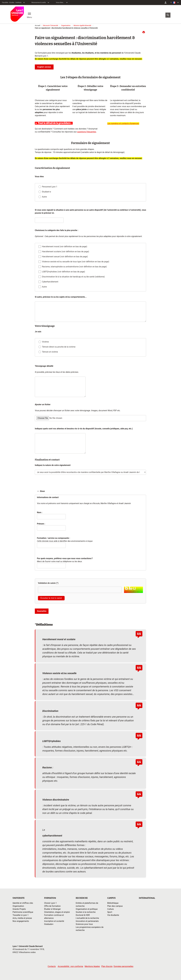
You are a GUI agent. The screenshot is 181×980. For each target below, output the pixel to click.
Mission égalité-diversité (82, 25)
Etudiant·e (47, 192)
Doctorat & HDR (83, 915)
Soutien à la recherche (86, 912)
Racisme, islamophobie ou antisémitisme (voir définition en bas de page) (74, 267)
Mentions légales (92, 966)
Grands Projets (19, 909)
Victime (45, 342)
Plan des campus (115, 906)
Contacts (52, 966)
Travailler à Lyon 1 (21, 915)
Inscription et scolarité (54, 921)
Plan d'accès (107, 966)
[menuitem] (166, 3)
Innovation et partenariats (87, 921)
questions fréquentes (87, 132)
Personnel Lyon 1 (50, 187)
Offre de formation (52, 906)
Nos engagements (21, 921)
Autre (44, 197)
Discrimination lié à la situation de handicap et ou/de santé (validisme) (73, 277)
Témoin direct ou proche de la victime (59, 347)
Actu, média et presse (22, 918)
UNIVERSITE (19, 898)
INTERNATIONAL (147, 898)
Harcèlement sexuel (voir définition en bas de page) (65, 257)
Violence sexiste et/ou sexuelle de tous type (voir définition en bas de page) (76, 262)
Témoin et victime (50, 352)
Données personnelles (123, 966)
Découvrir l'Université (50, 25)
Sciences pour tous (84, 924)
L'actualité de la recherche (87, 918)
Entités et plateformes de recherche (87, 905)
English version (44, 67)
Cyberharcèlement (50, 282)
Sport (110, 912)
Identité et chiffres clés (23, 903)
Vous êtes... (60, 2)
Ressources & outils (39, 2)
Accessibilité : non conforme (70, 966)
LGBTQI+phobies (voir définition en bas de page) (63, 272)
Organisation (66, 25)
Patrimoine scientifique (23, 912)
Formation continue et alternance (54, 917)
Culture (111, 909)
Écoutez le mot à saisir (51, 598)
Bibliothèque (113, 903)
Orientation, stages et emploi (57, 912)
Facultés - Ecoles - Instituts (12, 2)
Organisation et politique (87, 909)
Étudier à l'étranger (52, 909)
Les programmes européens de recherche (90, 929)
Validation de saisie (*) (48, 583)
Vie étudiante (113, 915)
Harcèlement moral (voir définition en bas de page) (65, 247)
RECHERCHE (82, 898)
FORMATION (50, 898)
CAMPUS (111, 898)
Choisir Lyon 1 (50, 903)
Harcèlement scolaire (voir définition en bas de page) (65, 252)
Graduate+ (49, 924)
